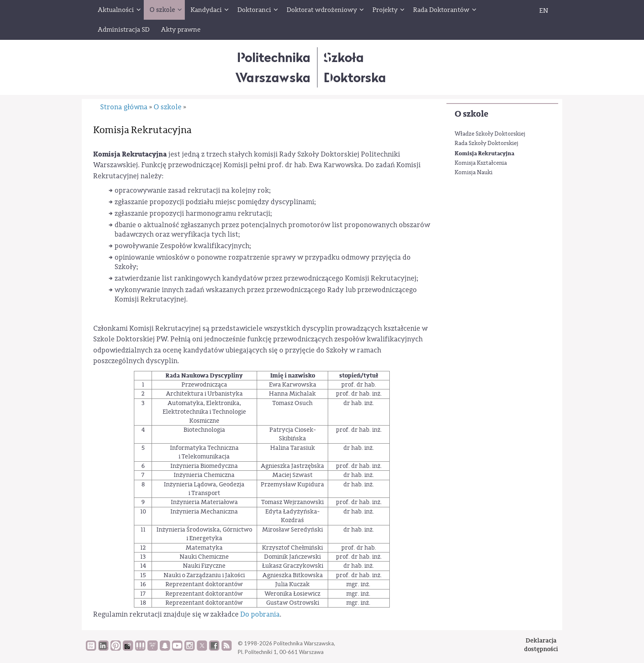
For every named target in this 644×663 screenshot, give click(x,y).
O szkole (471, 114)
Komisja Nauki (474, 173)
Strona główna (124, 107)
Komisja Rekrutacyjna (484, 153)
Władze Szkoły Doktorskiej (490, 134)
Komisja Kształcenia (481, 163)
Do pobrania (260, 614)
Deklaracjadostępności (541, 645)
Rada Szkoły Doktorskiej (486, 143)
